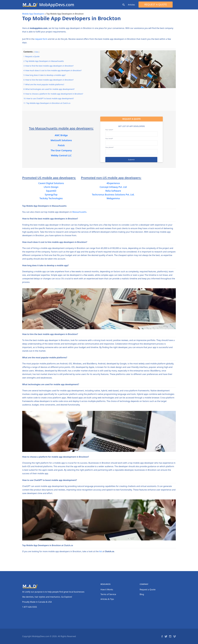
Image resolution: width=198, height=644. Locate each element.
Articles (131, 5)
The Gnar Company (61, 150)
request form (41, 39)
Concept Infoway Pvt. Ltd (113, 187)
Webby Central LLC (61, 155)
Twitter (166, 636)
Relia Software (113, 191)
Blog (142, 594)
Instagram (170, 636)
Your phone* (132, 149)
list (101, 551)
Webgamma (113, 198)
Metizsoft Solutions (61, 140)
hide (36, 52)
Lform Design (51, 187)
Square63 (51, 191)
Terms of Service (108, 594)
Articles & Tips (107, 599)
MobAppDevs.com (57, 5)
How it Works (107, 590)
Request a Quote (156, 4)
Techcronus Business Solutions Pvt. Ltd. (113, 195)
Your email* (132, 141)
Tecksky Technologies (51, 198)
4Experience (113, 183)
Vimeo (174, 636)
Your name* (132, 132)
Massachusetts (79, 212)
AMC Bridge (61, 135)
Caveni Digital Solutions (51, 183)
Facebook (162, 636)
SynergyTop (51, 195)
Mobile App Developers (33, 14)
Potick (61, 145)
